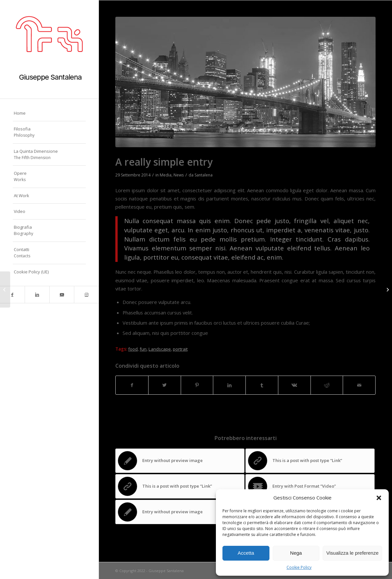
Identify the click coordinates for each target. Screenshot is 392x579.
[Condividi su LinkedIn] (229, 385)
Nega (296, 553)
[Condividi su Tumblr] (262, 385)
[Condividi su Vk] (294, 385)
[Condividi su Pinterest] (197, 385)
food (133, 349)
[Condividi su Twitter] (165, 385)
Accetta (246, 553)
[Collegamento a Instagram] (86, 295)
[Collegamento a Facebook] (12, 295)
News (179, 175)
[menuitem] (49, 113)
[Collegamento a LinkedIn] (37, 295)
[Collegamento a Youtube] (62, 295)
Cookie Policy (299, 567)
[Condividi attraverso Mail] (359, 385)
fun (143, 349)
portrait (180, 349)
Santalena (204, 175)
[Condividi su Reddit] (327, 385)
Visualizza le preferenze (352, 553)
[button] (379, 498)
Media (166, 175)
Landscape (160, 349)
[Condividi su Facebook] (132, 385)
